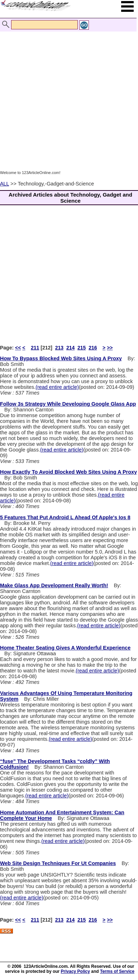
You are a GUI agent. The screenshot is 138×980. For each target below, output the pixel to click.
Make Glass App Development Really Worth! (54, 585)
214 (70, 348)
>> (110, 348)
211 (35, 348)
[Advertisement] (67, 100)
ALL (4, 184)
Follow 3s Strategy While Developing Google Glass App (68, 404)
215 (82, 348)
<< (18, 348)
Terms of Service (117, 971)
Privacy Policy (75, 971)
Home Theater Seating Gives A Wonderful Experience (65, 648)
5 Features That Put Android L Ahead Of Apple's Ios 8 (65, 517)
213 (59, 348)
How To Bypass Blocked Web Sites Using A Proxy (61, 358)
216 (93, 348)
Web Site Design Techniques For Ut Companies (58, 863)
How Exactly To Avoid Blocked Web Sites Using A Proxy (68, 472)
